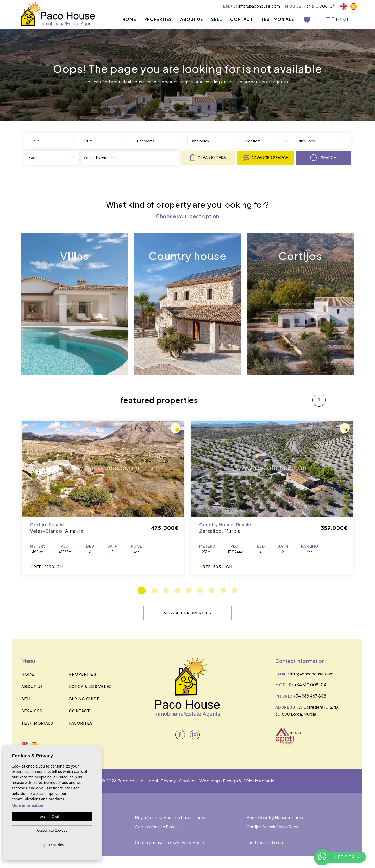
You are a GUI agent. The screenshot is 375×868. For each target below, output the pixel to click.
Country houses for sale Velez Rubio (169, 842)
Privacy (168, 781)
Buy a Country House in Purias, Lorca (170, 817)
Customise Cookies (52, 830)
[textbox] (41, 140)
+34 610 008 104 (319, 6)
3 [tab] (166, 591)
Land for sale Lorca (265, 842)
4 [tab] (177, 591)
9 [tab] (235, 591)
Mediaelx (264, 781)
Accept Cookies (52, 816)
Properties (158, 19)
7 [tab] (212, 591)
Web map (210, 781)
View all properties (187, 613)
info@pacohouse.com (259, 6)
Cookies (188, 781)
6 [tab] (200, 591)
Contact (242, 19)
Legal (152, 781)
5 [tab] (189, 591)
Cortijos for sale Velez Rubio (273, 827)
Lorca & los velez (90, 686)
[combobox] (53, 141)
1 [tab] (142, 591)
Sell (217, 19)
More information (27, 805)
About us (192, 19)
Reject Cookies (52, 845)
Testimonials (278, 19)
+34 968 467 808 (310, 696)
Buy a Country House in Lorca (275, 817)
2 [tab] (154, 591)
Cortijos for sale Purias (156, 827)
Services (32, 711)
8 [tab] (223, 591)
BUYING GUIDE (84, 698)
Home (129, 19)
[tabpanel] (272, 498)
